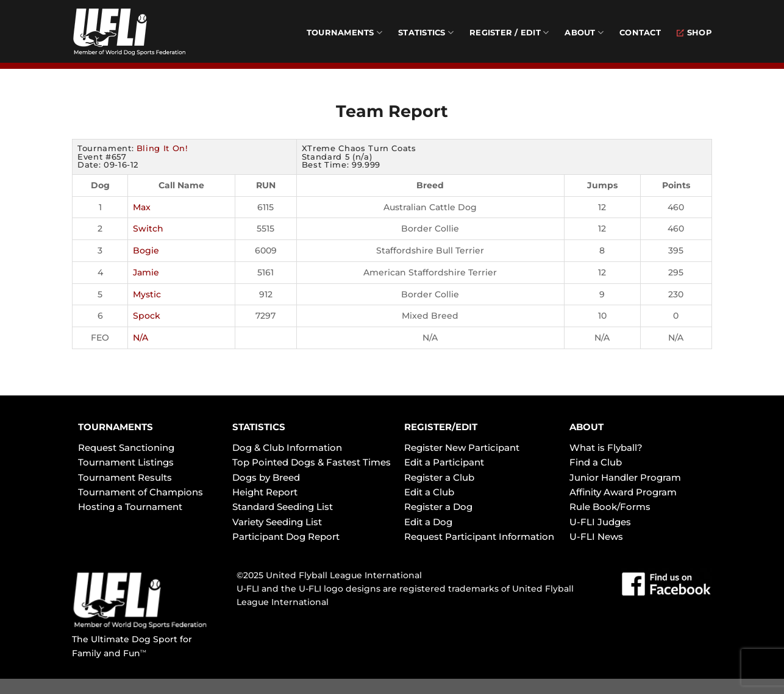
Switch (148, 228)
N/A (141, 338)
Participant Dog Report (286, 536)
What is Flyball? (606, 448)
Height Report (265, 492)
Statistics (426, 33)
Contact (640, 33)
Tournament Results (125, 477)
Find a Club (596, 462)
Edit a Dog (428, 522)
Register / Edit (509, 33)
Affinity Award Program (623, 492)
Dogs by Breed (266, 477)
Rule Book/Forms (610, 507)
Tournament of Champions (141, 492)
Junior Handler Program (625, 477)
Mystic (147, 294)
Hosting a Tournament (130, 507)
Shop (694, 33)
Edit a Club (429, 492)
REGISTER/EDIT (441, 427)
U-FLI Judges (600, 522)
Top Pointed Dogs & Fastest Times (312, 462)
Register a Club (439, 477)
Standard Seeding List (283, 507)
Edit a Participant (444, 462)
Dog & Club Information (287, 448)
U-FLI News (596, 536)
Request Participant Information (479, 536)
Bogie (146, 250)
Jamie (146, 272)
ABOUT (586, 427)
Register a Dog (438, 507)
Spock (147, 316)
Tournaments (344, 33)
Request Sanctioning (126, 448)
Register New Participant (462, 448)
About (584, 33)
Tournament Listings (126, 462)
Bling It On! (162, 148)
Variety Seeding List (277, 522)
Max (142, 207)
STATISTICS (259, 427)
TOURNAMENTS (116, 427)
